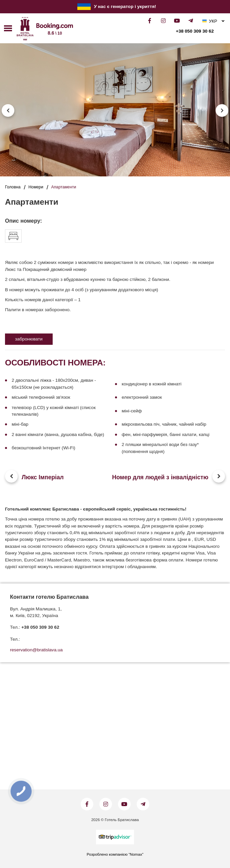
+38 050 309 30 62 (195, 31)
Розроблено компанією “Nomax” (115, 854)
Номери (36, 187)
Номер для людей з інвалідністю (160, 477)
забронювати (29, 339)
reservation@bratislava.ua (36, 650)
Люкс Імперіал (43, 477)
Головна (13, 187)
